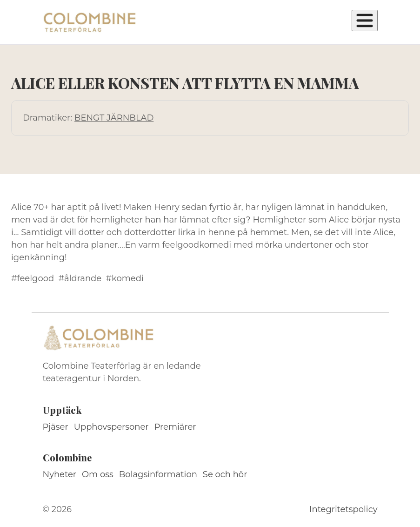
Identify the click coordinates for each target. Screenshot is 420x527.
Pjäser (56, 427)
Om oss (98, 474)
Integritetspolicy (343, 509)
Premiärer (175, 427)
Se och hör (225, 474)
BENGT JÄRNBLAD (114, 118)
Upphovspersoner (111, 427)
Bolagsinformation (158, 474)
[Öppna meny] (365, 20)
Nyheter (60, 474)
